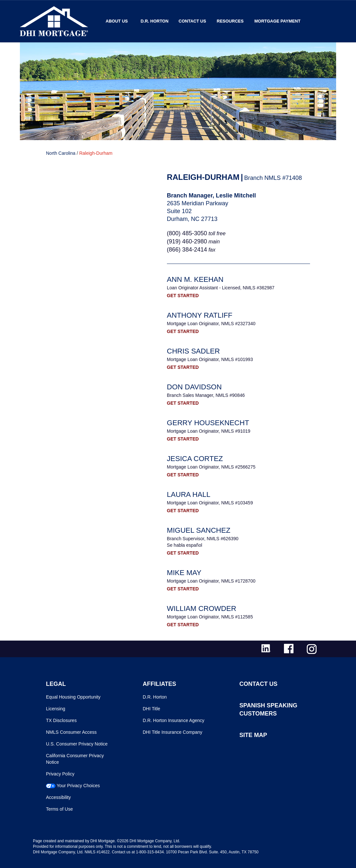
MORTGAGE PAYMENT (277, 21)
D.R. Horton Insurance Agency (174, 720)
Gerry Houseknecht (208, 423)
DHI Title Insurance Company (173, 732)
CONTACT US (258, 684)
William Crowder (202, 608)
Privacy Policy (60, 774)
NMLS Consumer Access (71, 732)
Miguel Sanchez (199, 530)
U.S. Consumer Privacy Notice (77, 744)
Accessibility (58, 797)
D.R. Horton (155, 21)
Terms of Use (59, 809)
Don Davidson (194, 387)
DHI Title (152, 709)
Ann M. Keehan (195, 279)
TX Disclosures (61, 720)
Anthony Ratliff (200, 315)
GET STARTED (183, 296)
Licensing (56, 709)
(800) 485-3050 (187, 233)
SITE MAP (253, 735)
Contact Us (192, 21)
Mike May (184, 573)
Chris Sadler (193, 351)
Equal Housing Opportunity (73, 697)
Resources (230, 21)
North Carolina (61, 153)
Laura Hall (189, 494)
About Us (117, 21)
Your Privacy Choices (78, 786)
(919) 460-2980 (187, 241)
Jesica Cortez (195, 459)
